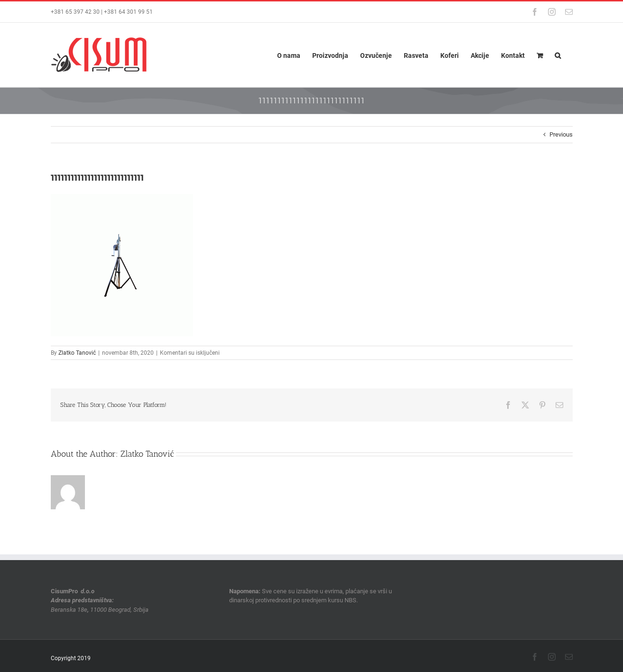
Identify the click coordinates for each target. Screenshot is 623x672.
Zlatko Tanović (77, 353)
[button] (558, 55)
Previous (561, 134)
